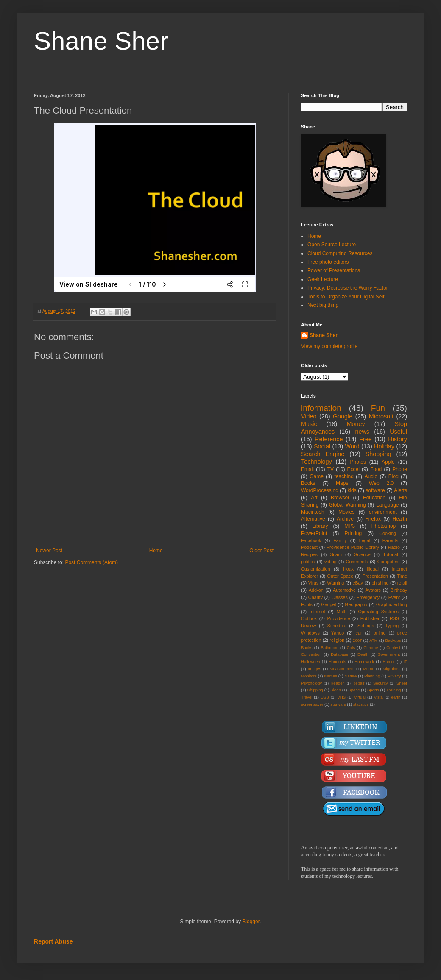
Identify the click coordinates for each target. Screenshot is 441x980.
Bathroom (329, 647)
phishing (380, 583)
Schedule (337, 626)
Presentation (375, 576)
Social (322, 446)
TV (331, 469)
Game (317, 476)
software (375, 490)
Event (394, 597)
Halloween (311, 661)
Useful (398, 432)
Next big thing (323, 305)
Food (376, 469)
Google (343, 416)
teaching (344, 476)
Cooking (388, 533)
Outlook (309, 618)
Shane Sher (101, 41)
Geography (356, 604)
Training (394, 690)
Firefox (373, 519)
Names (330, 676)
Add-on (316, 590)
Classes (340, 597)
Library (320, 526)
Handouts (337, 661)
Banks (307, 647)
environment (383, 512)
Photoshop (384, 526)
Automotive (344, 590)
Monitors (309, 676)
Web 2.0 (381, 483)
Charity (315, 597)
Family (340, 540)
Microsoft (381, 416)
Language (387, 505)
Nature (350, 676)
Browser (340, 498)
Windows (310, 633)
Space (354, 690)
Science (362, 554)
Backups (393, 640)
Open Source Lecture (332, 245)
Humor (389, 661)
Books (308, 483)
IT (405, 661)
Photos (358, 462)
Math (342, 612)
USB (325, 697)
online (380, 633)
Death (363, 654)
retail (402, 583)
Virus (313, 583)
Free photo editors (328, 262)
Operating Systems (378, 612)
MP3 (350, 526)
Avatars (373, 590)
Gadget (328, 604)
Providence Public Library (353, 547)
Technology (317, 462)
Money (356, 424)
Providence (338, 618)
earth (396, 697)
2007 (357, 640)
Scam (336, 554)
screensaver (312, 704)
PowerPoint (314, 533)
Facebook (311, 540)
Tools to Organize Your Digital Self (346, 297)
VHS (341, 697)
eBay (358, 583)
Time (402, 576)
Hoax (348, 569)
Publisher (370, 618)
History (398, 439)
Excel (353, 469)
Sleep (336, 690)
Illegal (373, 569)
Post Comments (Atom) (91, 562)
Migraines (392, 669)
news (362, 432)
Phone (400, 469)
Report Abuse (53, 941)
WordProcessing (320, 490)
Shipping (315, 690)
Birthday (399, 590)
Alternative (313, 519)
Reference (329, 439)
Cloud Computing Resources (340, 253)
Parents (390, 540)
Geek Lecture (323, 279)
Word (352, 446)
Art (314, 498)
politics (308, 562)
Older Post (261, 551)
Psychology (311, 683)
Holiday (384, 446)
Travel (307, 697)
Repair (358, 683)
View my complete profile (329, 346)
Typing (392, 626)
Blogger (251, 922)
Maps (342, 483)
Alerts (401, 490)
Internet (317, 612)
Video (309, 416)
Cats (351, 647)
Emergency (368, 597)
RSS (394, 618)
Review (308, 626)
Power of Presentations (334, 270)
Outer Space (341, 576)
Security (381, 683)
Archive (345, 519)
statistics (361, 704)
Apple (388, 462)
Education (374, 498)
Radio (394, 547)
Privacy (394, 676)
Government (389, 654)
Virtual (360, 697)
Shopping (378, 454)
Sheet (402, 683)
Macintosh (313, 512)
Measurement (342, 669)
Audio (371, 476)
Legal (365, 540)
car (359, 633)
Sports (373, 690)
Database (339, 654)
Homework (364, 661)
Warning (335, 583)
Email (307, 469)
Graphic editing (392, 604)
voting (331, 562)
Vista (378, 697)
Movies (346, 512)
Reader (337, 683)
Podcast (309, 547)
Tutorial (391, 554)
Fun (378, 408)
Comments (357, 562)
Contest (393, 647)
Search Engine (323, 454)
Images (314, 669)
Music (309, 424)
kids (352, 490)
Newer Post (49, 551)
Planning (372, 676)
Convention (311, 654)
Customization (315, 569)
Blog (394, 476)
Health (400, 519)
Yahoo (338, 633)
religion (337, 640)
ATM (374, 640)
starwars (338, 704)
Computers (389, 562)
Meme (369, 669)
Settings (366, 626)
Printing (353, 533)
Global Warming (347, 505)
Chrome (371, 647)
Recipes (309, 554)
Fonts (307, 604)
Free (366, 439)
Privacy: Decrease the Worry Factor (348, 288)
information (321, 408)
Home (156, 551)
